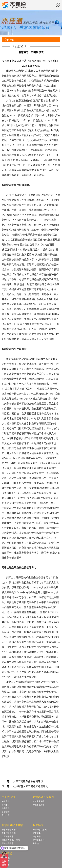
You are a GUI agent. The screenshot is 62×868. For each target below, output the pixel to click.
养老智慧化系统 (40, 830)
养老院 (36, 843)
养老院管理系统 (9, 833)
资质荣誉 (6, 812)
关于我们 (6, 801)
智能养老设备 (39, 805)
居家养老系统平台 (10, 830)
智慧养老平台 (39, 801)
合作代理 (6, 815)
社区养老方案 (8, 837)
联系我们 (6, 808)
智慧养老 (37, 837)
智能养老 (37, 833)
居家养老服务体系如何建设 (28, 781)
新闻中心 (6, 805)
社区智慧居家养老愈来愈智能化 (31, 786)
